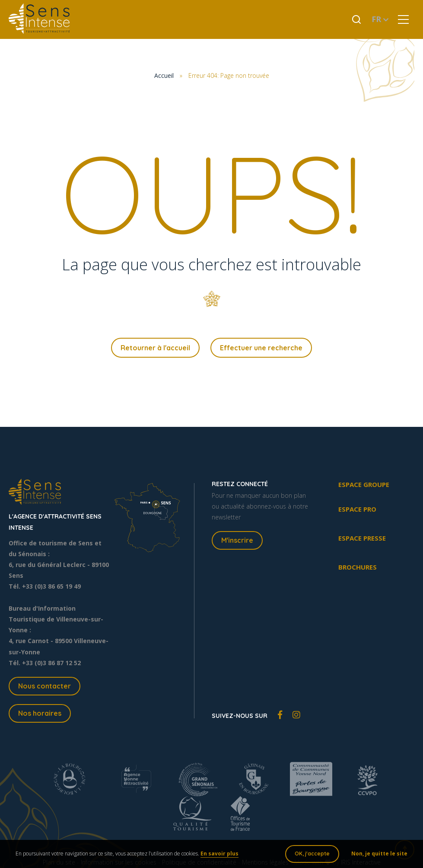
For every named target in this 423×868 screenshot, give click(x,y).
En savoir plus (221, 855)
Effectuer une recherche (261, 348)
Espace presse (362, 539)
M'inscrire (237, 541)
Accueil (164, 75)
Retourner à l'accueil (155, 348)
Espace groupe (364, 486)
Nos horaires (40, 714)
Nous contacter (45, 687)
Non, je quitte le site (378, 855)
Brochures (358, 568)
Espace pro (357, 510)
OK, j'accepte (310, 855)
